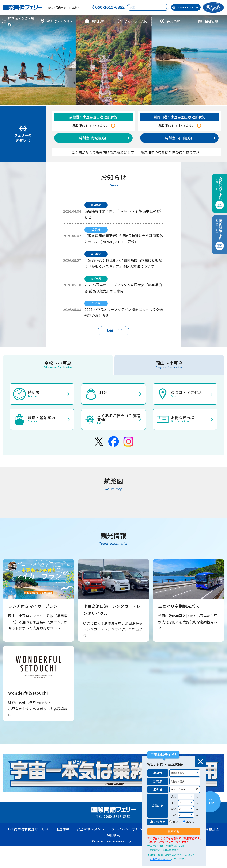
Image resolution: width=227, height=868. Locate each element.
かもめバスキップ (160, 859)
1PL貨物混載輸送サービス (28, 829)
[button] (107, 101)
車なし (190, 822)
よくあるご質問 (132, 21)
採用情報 (170, 21)
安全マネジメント (90, 829)
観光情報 (95, 21)
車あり (177, 822)
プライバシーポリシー (129, 829)
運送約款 (63, 829)
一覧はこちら (113, 331)
